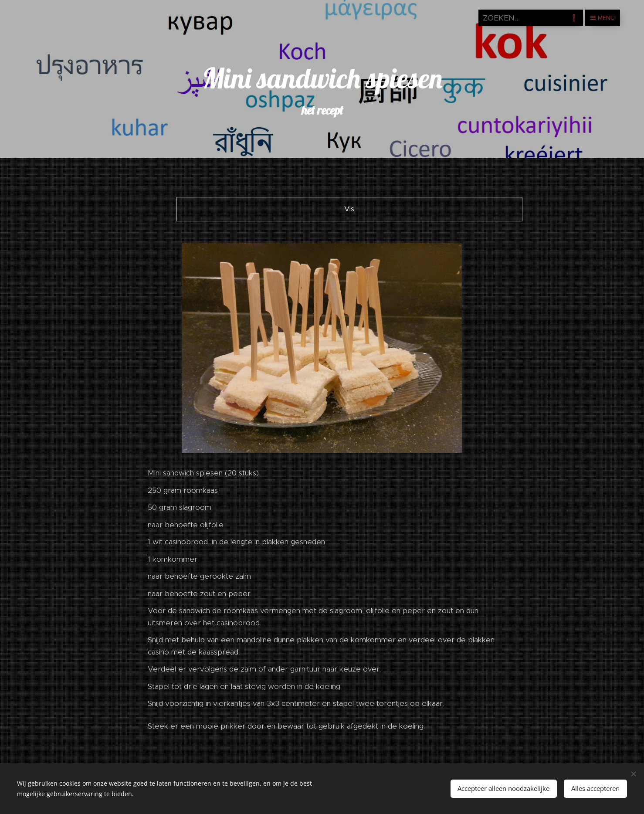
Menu (603, 18)
